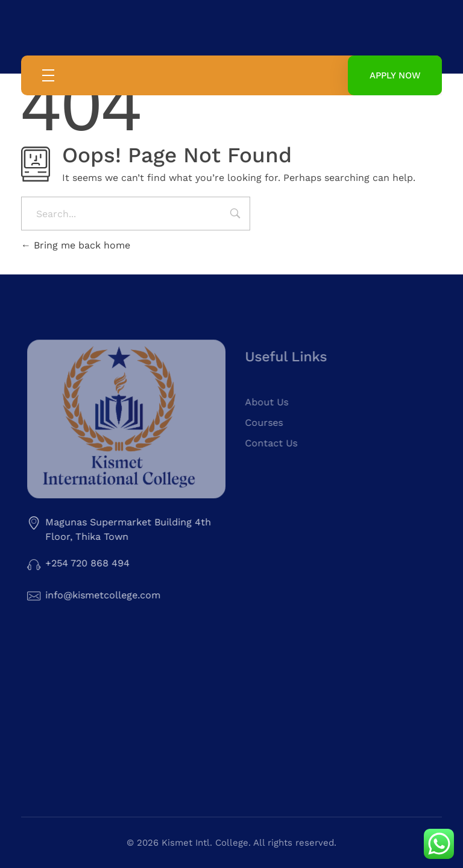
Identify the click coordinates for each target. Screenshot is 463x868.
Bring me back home (76, 245)
